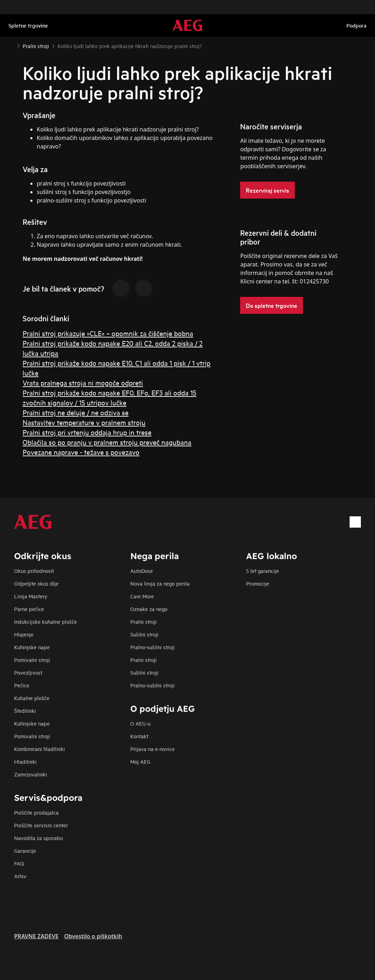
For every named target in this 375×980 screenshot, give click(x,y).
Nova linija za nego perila (160, 583)
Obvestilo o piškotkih (93, 936)
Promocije (258, 583)
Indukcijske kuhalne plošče (46, 621)
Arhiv (20, 876)
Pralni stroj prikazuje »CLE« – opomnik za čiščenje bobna (108, 333)
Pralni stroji (144, 621)
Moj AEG (140, 761)
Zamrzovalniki (31, 774)
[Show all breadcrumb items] (11, 45)
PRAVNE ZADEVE (36, 936)
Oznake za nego (149, 609)
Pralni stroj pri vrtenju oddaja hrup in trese (87, 432)
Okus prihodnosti (34, 571)
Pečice (22, 685)
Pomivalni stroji (32, 660)
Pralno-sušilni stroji (153, 647)
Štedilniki (25, 711)
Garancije (25, 850)
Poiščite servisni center (41, 825)
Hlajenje (24, 634)
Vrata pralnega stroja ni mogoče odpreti (83, 383)
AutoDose (142, 571)
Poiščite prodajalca (36, 812)
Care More (142, 596)
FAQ (19, 863)
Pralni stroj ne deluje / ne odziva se (76, 412)
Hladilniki (25, 761)
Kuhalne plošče (32, 698)
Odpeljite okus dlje (36, 583)
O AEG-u (140, 723)
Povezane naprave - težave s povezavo (81, 452)
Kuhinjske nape (32, 647)
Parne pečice (29, 609)
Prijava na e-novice (153, 749)
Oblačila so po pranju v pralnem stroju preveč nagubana (107, 442)
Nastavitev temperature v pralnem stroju (84, 422)
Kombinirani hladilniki (40, 749)
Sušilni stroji (144, 634)
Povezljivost (28, 672)
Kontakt (139, 736)
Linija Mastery (31, 596)
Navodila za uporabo (38, 838)
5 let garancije (263, 571)
